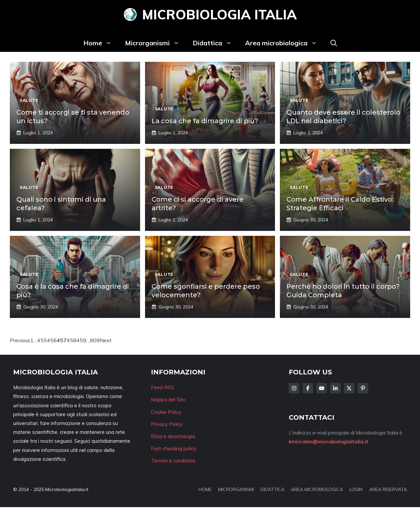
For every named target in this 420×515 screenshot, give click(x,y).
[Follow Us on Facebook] (308, 388)
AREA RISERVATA (388, 489)
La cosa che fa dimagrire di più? (205, 121)
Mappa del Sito (168, 400)
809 (95, 340)
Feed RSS (163, 387)
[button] (334, 43)
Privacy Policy (167, 424)
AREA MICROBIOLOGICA (317, 489)
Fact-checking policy (174, 448)
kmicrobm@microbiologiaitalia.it (329, 442)
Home (101, 43)
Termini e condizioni (173, 461)
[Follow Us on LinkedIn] (335, 388)
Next (106, 340)
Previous (20, 340)
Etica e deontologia (173, 436)
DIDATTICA (273, 489)
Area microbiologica (284, 43)
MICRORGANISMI (236, 489)
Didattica (216, 43)
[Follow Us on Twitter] (349, 388)
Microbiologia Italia (219, 14)
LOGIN (356, 489)
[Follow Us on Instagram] (294, 388)
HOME (205, 489)
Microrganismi (156, 43)
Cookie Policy (166, 412)
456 (52, 340)
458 (72, 340)
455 (42, 340)
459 (81, 340)
